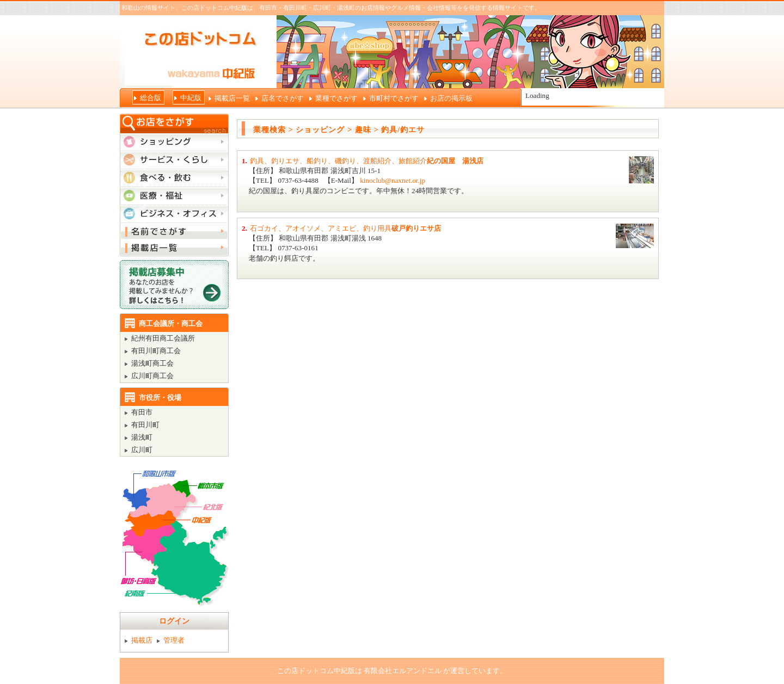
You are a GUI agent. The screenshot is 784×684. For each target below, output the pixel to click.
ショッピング (174, 141)
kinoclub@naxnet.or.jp (393, 180)
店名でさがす (283, 98)
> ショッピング (317, 130)
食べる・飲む (174, 177)
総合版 (151, 98)
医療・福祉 (174, 195)
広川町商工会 (152, 376)
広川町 (142, 450)
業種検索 (269, 130)
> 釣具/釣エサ (399, 130)
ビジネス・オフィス (174, 213)
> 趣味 (359, 130)
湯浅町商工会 (152, 363)
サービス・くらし (174, 159)
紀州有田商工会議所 (163, 338)
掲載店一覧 (232, 98)
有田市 (142, 412)
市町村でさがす (394, 98)
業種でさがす (336, 98)
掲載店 (142, 640)
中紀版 (191, 98)
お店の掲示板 (451, 98)
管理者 (174, 640)
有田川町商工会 (156, 351)
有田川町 (145, 425)
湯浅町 (142, 437)
